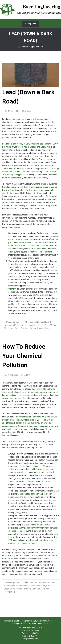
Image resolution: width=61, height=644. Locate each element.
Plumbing (25, 328)
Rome (47, 328)
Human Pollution (23, 589)
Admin (27, 111)
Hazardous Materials (13, 325)
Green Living (9, 589)
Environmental (22, 586)
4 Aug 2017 (12, 375)
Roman (40, 328)
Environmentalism (37, 586)
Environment (9, 586)
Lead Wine (44, 325)
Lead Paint (34, 325)
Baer (31, 322)
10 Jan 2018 (12, 111)
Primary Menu (31, 24)
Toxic (15, 592)
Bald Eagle (39, 322)
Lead (26, 325)
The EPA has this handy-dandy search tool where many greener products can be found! (33, 540)
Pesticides (37, 589)
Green (49, 586)
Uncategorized (13, 322)
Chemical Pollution (46, 583)
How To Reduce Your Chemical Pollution (24, 356)
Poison (33, 328)
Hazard (47, 322)
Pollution (8, 592)
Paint (17, 328)
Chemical (33, 583)
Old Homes (9, 328)
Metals (53, 325)
